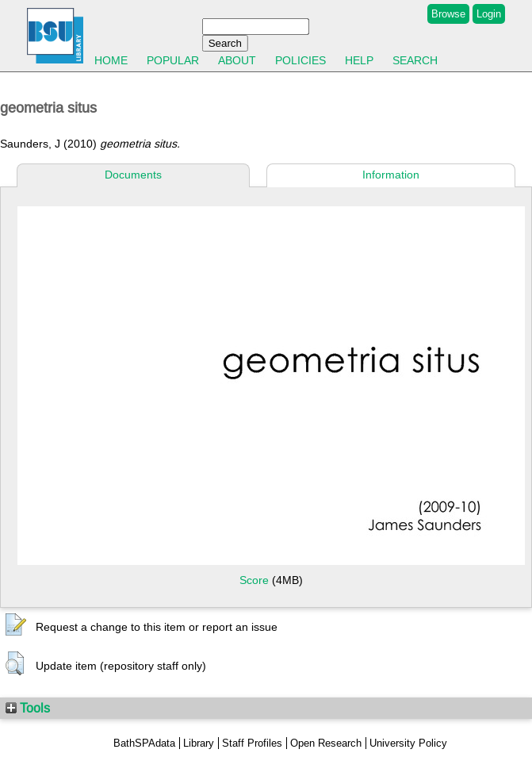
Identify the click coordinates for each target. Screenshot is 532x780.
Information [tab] (391, 175)
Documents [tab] (133, 175)
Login (489, 14)
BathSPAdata (144, 743)
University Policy (408, 743)
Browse (448, 14)
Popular (173, 60)
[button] (16, 625)
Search (415, 60)
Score (254, 580)
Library (199, 743)
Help (359, 60)
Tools (28, 708)
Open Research (326, 743)
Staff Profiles (252, 743)
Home (111, 60)
